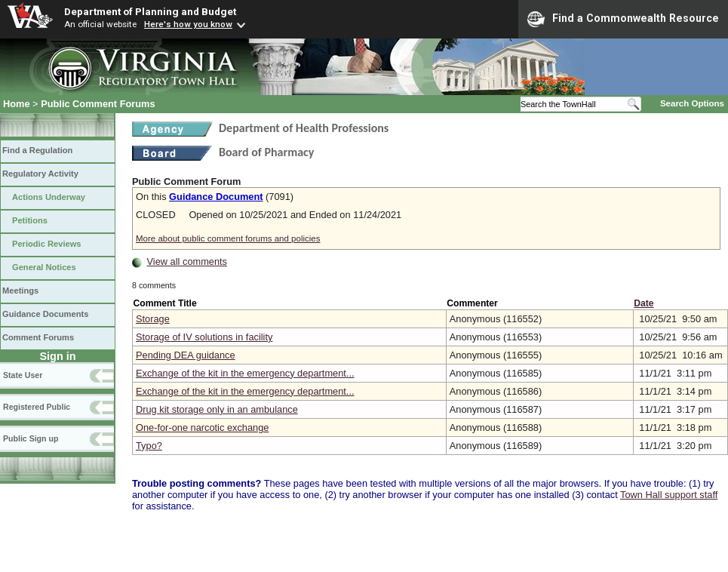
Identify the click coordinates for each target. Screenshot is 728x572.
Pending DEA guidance (186, 355)
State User (23, 375)
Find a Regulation (37, 150)
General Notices (44, 267)
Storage (153, 319)
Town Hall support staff (669, 495)
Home (17, 104)
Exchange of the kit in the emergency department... (245, 373)
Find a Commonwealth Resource (623, 19)
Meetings (20, 291)
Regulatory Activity (40, 174)
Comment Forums (38, 337)
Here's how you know (188, 24)
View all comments (187, 261)
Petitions (30, 220)
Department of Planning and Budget (150, 11)
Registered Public (37, 407)
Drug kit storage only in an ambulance (217, 409)
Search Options (692, 103)
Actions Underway (49, 197)
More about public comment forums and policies (228, 238)
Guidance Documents (45, 314)
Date (644, 303)
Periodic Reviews (47, 244)
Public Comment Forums (98, 104)
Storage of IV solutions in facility (204, 337)
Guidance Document (216, 197)
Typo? (149, 446)
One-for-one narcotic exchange (202, 427)
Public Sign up (31, 438)
